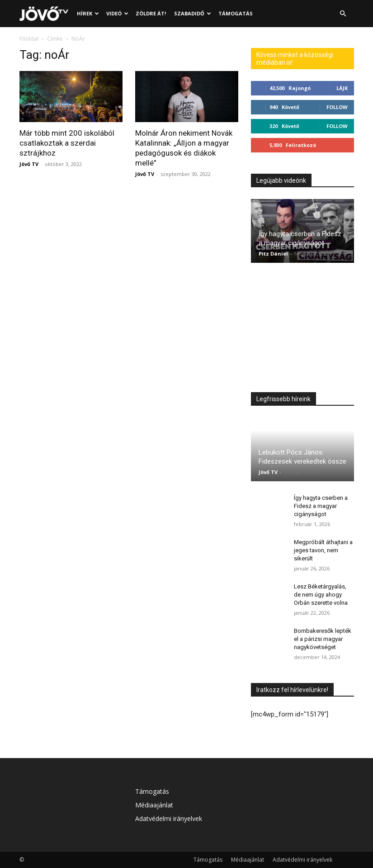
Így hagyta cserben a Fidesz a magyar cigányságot (321, 506)
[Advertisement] (302, 330)
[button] (343, 14)
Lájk (342, 88)
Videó (117, 13)
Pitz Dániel (273, 254)
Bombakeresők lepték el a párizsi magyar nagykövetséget (323, 639)
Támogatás (236, 13)
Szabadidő (193, 13)
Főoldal (29, 39)
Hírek (88, 13)
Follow (337, 107)
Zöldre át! (151, 13)
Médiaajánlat (154, 805)
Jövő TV (29, 164)
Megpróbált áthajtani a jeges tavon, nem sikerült (323, 550)
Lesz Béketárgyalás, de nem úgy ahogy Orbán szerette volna (321, 595)
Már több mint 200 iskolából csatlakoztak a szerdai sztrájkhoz (67, 143)
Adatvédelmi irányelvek (169, 818)
